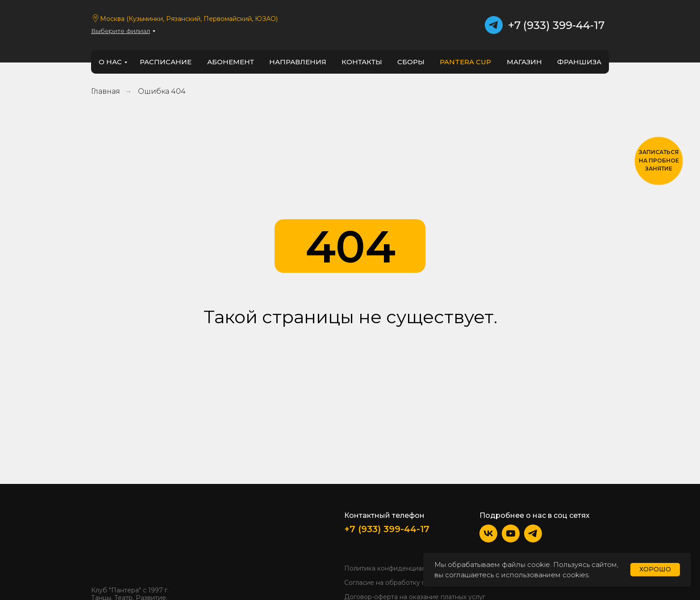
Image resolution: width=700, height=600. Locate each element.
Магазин (524, 62)
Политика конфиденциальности (396, 568)
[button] (659, 161)
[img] (118, 544)
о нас (110, 62)
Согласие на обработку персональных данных (419, 583)
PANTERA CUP (465, 62)
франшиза (579, 62)
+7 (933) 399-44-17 (556, 25)
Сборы (411, 62)
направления (298, 62)
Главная (106, 91)
